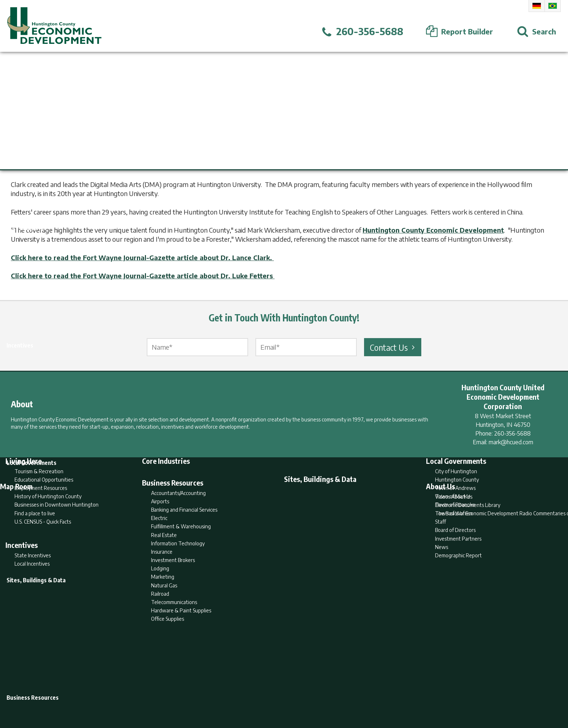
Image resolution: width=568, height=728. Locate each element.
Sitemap (342, 694)
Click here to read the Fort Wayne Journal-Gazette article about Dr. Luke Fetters (143, 276)
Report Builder (281, 694)
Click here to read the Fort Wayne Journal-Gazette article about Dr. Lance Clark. (142, 257)
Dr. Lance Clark (144, 166)
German (537, 6)
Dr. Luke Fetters (208, 166)
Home (224, 694)
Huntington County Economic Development (433, 230)
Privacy (316, 694)
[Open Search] (536, 32)
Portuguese (553, 6)
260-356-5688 (512, 433)
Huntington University (47, 166)
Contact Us (393, 347)
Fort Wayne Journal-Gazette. (421, 166)
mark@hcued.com (511, 442)
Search (247, 694)
